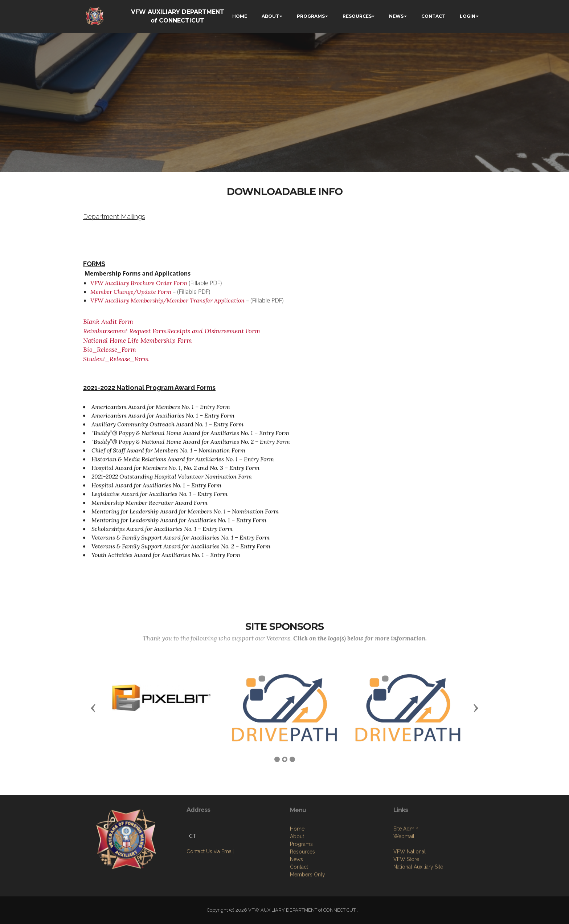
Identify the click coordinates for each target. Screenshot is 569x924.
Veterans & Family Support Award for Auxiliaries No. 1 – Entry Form (181, 542)
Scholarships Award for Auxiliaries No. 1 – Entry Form (162, 533)
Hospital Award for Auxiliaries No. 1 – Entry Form (156, 489)
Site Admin (406, 862)
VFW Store (406, 892)
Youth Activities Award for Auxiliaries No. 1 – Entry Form (166, 559)
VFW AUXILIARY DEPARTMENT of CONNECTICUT (178, 16)
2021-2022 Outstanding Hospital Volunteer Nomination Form (172, 481)
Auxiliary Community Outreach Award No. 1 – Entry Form (167, 428)
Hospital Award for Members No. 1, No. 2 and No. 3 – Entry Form (175, 472)
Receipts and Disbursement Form (214, 331)
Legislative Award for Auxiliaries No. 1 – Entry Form (159, 498)
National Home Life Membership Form (140, 341)
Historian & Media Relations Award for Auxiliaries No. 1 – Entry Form (183, 463)
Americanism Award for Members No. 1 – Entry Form (161, 411)
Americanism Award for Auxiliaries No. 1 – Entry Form (163, 420)
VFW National (410, 884)
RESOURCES (357, 16)
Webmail (404, 869)
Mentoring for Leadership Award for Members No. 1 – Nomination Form (185, 516)
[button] (93, 708)
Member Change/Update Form (131, 296)
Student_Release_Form (116, 359)
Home (297, 870)
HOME (240, 16)
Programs (301, 885)
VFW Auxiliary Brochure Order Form (139, 287)
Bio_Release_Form (110, 350)
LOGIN (468, 16)
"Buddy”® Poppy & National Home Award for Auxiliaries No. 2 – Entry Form (191, 446)
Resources (302, 892)
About (297, 877)
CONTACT (433, 16)
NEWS (396, 16)
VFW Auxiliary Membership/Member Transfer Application (167, 305)
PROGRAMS (311, 16)
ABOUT (270, 16)
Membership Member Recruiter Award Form (150, 507)
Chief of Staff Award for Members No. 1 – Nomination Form (168, 455)
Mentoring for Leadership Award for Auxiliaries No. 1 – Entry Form (179, 524)
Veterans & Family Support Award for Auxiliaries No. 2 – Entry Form (181, 550)
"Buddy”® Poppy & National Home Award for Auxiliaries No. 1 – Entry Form (190, 437)
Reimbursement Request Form (125, 331)
